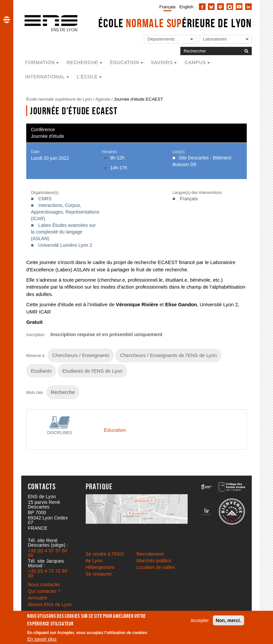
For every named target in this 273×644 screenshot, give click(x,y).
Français (168, 7)
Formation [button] (40, 62)
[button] (7, 20)
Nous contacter (44, 585)
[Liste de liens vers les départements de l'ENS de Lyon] (170, 39)
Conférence (43, 130)
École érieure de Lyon (175, 23)
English (186, 7)
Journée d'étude (47, 136)
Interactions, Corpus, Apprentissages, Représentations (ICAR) (65, 212)
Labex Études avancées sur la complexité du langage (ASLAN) (63, 232)
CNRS (45, 199)
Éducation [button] (125, 62)
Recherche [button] (83, 62)
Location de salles (156, 567)
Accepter (199, 620)
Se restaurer (99, 574)
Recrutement (150, 554)
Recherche (63, 392)
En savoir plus (42, 639)
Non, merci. (228, 620)
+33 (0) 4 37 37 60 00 (47, 553)
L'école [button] (87, 77)
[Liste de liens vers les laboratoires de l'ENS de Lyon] (226, 39)
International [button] (45, 77)
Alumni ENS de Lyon (50, 604)
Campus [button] (195, 62)
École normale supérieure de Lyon (59, 99)
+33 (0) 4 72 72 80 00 (47, 573)
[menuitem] (166, 7)
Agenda (103, 99)
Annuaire (38, 598)
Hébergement (100, 567)
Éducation (115, 430)
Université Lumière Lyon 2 (65, 245)
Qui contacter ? (44, 591)
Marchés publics (154, 561)
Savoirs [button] (162, 62)
